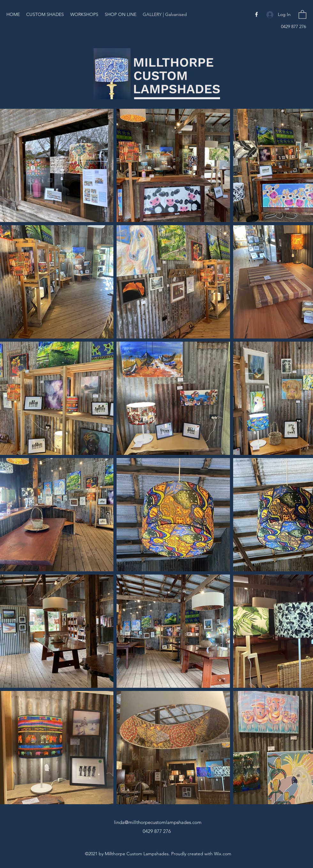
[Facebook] (256, 14)
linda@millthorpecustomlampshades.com (158, 822)
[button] (302, 14)
